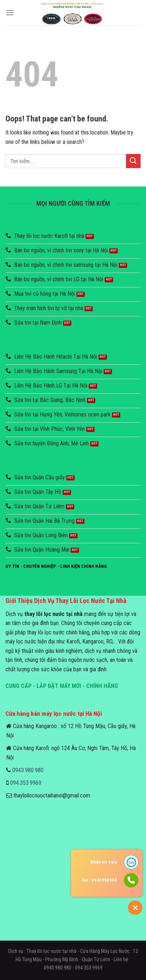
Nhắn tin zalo (104, 862)
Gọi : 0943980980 (99, 880)
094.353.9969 (26, 783)
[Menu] (10, 12)
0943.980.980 (28, 770)
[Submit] (133, 161)
